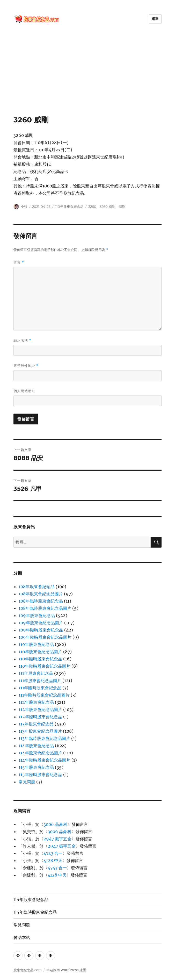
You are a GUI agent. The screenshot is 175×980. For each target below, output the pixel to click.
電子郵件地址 (26, 366)
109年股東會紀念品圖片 (41, 623)
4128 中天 (53, 860)
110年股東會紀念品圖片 (40, 652)
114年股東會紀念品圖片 (40, 753)
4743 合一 (53, 853)
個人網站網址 (24, 391)
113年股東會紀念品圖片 (40, 731)
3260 (92, 207)
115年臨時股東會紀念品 (40, 774)
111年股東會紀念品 (36, 673)
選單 (155, 19)
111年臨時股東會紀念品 (40, 688)
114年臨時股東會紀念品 (35, 912)
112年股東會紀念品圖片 (40, 709)
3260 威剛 (107, 207)
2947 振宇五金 (57, 839)
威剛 (122, 207)
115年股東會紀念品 (36, 767)
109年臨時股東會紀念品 (41, 630)
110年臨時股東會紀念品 (40, 659)
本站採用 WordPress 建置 (66, 970)
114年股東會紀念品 (36, 746)
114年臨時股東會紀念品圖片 (45, 760)
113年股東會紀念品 (36, 724)
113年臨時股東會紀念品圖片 (44, 738)
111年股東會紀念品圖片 (40, 681)
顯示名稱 (22, 340)
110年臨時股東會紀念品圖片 (45, 666)
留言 (19, 262)
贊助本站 (22, 938)
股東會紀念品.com (28, 970)
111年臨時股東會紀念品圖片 (44, 695)
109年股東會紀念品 (37, 615)
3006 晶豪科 (55, 824)
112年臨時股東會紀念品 (40, 717)
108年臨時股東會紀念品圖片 (45, 608)
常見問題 (27, 782)
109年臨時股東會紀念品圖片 (45, 637)
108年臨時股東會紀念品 (41, 601)
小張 (24, 207)
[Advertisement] (88, 77)
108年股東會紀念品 (37, 587)
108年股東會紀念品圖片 (41, 594)
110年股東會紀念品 (69, 207)
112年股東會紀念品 (36, 702)
